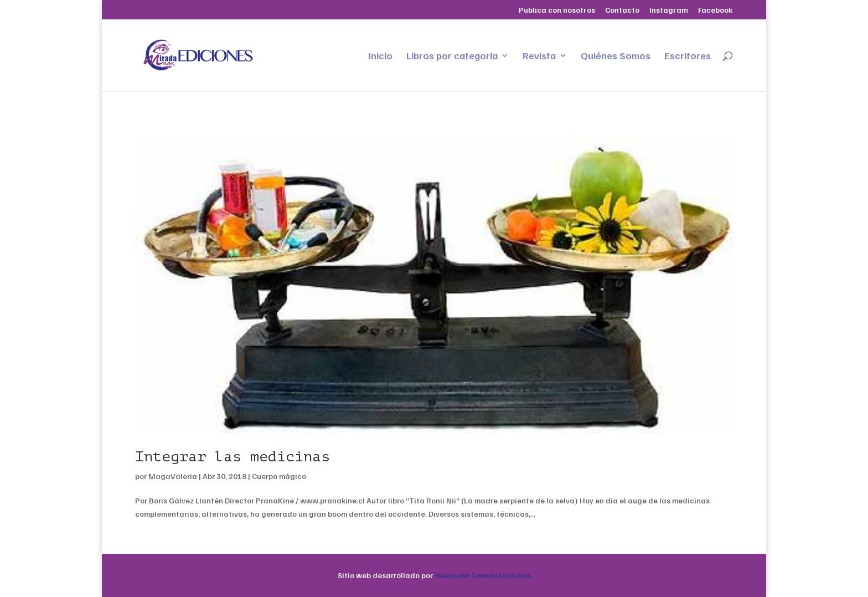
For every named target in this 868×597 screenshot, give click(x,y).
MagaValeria (173, 476)
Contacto (622, 10)
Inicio (380, 56)
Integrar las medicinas (232, 457)
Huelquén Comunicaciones (483, 575)
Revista (539, 56)
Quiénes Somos (616, 56)
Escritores (688, 56)
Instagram (669, 10)
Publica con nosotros (557, 10)
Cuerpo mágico (279, 476)
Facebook (715, 10)
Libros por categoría (452, 56)
